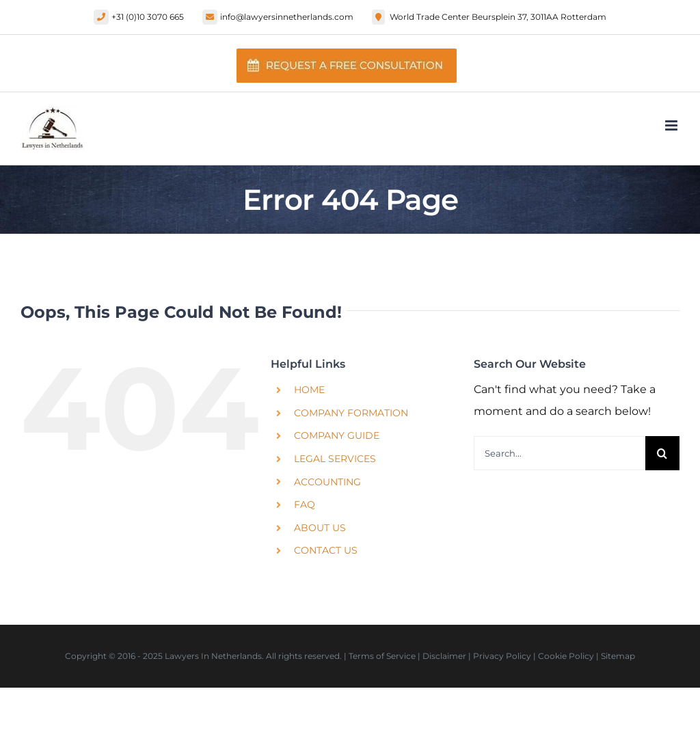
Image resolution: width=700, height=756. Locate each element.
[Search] (662, 453)
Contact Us (326, 550)
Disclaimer (444, 656)
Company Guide (337, 435)
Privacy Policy (502, 656)
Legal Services (335, 459)
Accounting (327, 482)
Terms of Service (382, 656)
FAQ (305, 504)
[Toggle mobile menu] (672, 125)
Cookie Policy (566, 656)
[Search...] (560, 453)
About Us (320, 528)
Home (309, 390)
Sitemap (618, 656)
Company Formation (351, 413)
